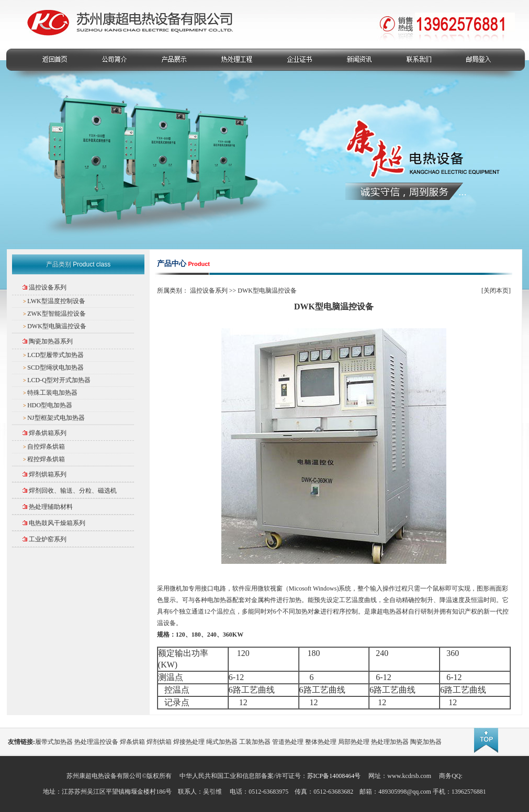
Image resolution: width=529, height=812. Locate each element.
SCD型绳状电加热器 (55, 368)
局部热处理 (354, 742)
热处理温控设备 (96, 742)
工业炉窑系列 (48, 539)
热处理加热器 (390, 742)
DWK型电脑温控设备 (57, 326)
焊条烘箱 (132, 742)
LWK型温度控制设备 (56, 301)
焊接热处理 (189, 742)
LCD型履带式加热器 (55, 355)
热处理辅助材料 (51, 507)
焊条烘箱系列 (48, 433)
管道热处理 (288, 742)
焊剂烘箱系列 (48, 474)
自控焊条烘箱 (46, 447)
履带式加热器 (54, 742)
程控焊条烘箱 (46, 459)
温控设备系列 (48, 287)
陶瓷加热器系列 (51, 341)
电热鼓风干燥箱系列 (57, 523)
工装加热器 (255, 742)
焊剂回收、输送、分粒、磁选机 (73, 491)
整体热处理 (321, 742)
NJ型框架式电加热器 (56, 418)
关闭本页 (496, 291)
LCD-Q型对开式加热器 (59, 380)
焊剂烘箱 (159, 742)
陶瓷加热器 (426, 742)
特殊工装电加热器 (52, 393)
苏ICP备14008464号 (334, 776)
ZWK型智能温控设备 (56, 314)
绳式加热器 (222, 742)
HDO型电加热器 (50, 405)
